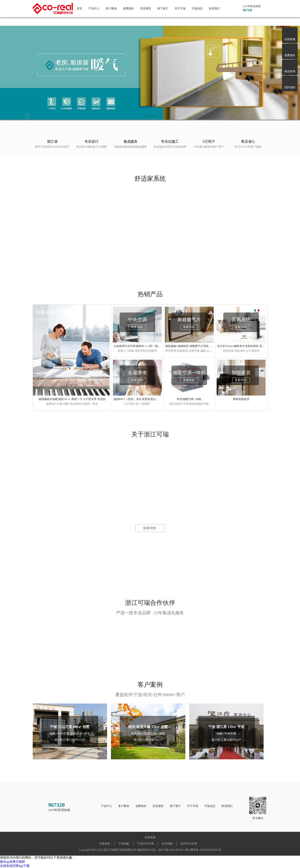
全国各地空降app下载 (15, 866)
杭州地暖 (167, 844)
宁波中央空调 (145, 844)
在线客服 (290, 39)
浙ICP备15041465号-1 (171, 850)
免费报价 (128, 9)
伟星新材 (105, 844)
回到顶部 (290, 87)
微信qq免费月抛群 (13, 862)
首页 (79, 9)
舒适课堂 (146, 9)
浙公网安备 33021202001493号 (203, 850)
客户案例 (111, 9)
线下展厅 (163, 9)
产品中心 (94, 9)
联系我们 (214, 9)
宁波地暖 (124, 844)
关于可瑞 (180, 9)
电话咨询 (290, 71)
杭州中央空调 (189, 844)
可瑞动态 (197, 9)
